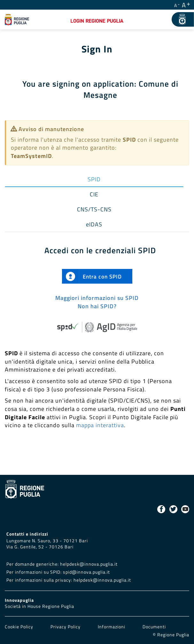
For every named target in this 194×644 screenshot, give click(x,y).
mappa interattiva (100, 425)
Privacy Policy (66, 627)
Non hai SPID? (97, 306)
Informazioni (112, 627)
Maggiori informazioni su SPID (97, 298)
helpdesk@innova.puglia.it (89, 564)
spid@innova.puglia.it (86, 572)
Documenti (154, 627)
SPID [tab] (94, 179)
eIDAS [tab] (94, 224)
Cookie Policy (20, 627)
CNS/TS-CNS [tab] (94, 209)
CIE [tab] (94, 194)
